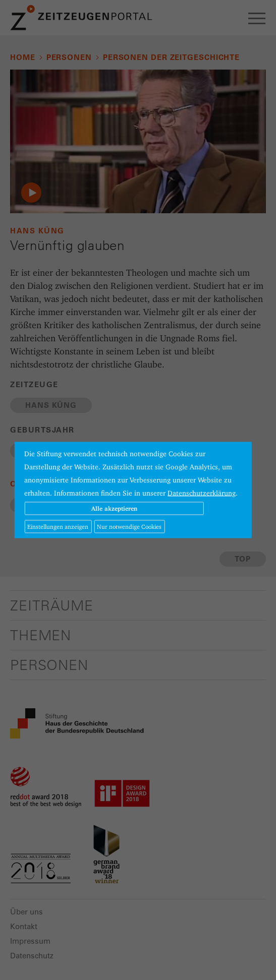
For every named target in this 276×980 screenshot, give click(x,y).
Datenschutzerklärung (202, 493)
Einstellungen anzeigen (58, 527)
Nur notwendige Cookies (129, 527)
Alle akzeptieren (114, 508)
